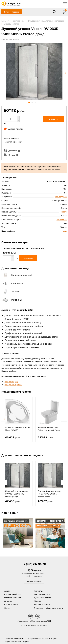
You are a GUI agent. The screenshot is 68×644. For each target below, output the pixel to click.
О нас (7, 608)
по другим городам (13, 384)
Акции (7, 591)
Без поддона (61, 197)
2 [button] (32, 102)
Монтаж (38, 601)
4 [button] (38, 102)
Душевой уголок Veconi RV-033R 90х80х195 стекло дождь (17, 494)
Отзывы (8, 601)
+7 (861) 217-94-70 (34, 564)
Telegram (36, 570)
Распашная (62, 219)
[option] (34, 72)
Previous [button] (3, 73)
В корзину (54, 119)
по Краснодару (11, 381)
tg (38, 616)
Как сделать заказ (42, 594)
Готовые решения (13, 598)
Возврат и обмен (42, 605)
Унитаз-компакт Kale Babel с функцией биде (49, 429)
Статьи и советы (12, 605)
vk (31, 616)
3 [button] (35, 102)
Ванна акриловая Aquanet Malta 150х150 (18, 429)
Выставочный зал (12, 594)
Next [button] (65, 73)
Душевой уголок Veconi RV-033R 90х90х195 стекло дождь (49, 494)
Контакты (38, 591)
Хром (64, 231)
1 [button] (29, 102)
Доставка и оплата (43, 598)
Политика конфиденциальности (49, 608)
